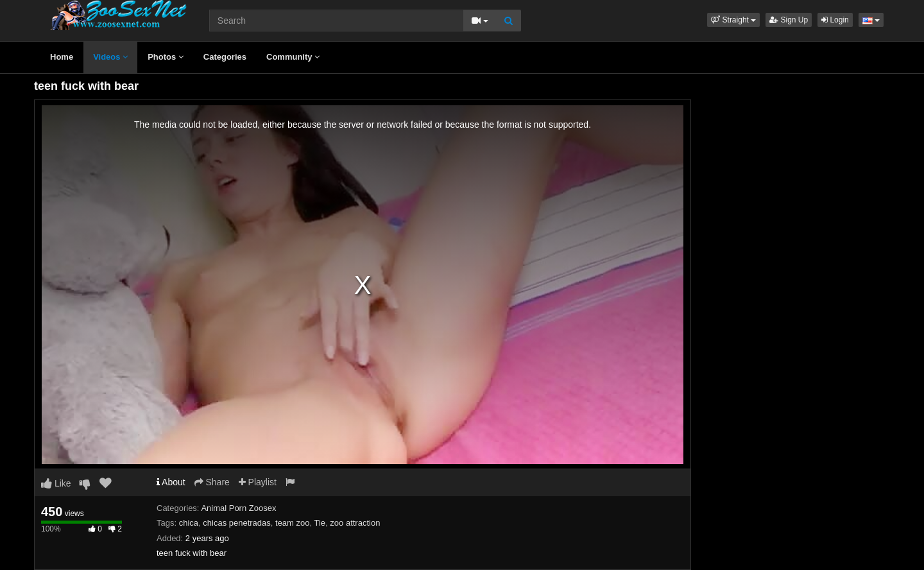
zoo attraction (355, 523)
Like (56, 483)
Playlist (258, 482)
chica (189, 523)
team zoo (292, 523)
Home (62, 57)
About (171, 482)
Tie (320, 523)
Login (835, 20)
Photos (166, 57)
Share (212, 482)
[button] (733, 20)
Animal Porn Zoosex (238, 508)
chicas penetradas (237, 523)
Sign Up (789, 20)
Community (293, 57)
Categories (225, 57)
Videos (110, 57)
